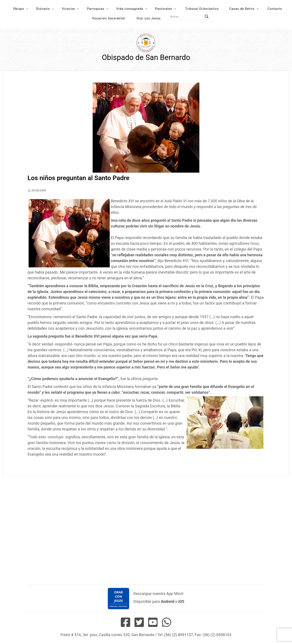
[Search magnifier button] (207, 16)
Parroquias (96, 9)
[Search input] (186, 16)
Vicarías (69, 9)
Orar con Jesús (149, 18)
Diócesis (43, 9)
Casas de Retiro (242, 9)
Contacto (275, 9)
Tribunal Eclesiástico (202, 9)
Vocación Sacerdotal (109, 18)
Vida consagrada (130, 9)
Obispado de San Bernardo (146, 58)
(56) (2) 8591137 (179, 635)
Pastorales (164, 9)
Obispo (19, 9)
